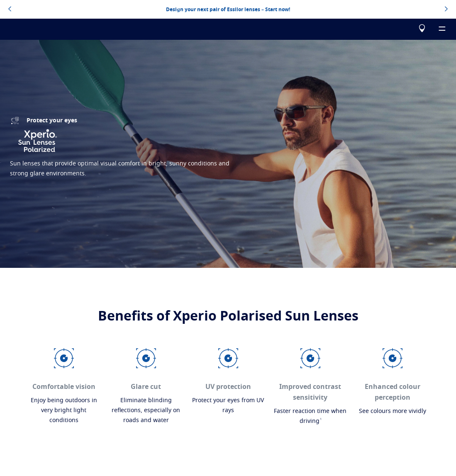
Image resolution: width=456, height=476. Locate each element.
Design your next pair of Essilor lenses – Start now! (228, 10)
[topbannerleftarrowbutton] (10, 10)
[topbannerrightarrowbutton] (446, 10)
